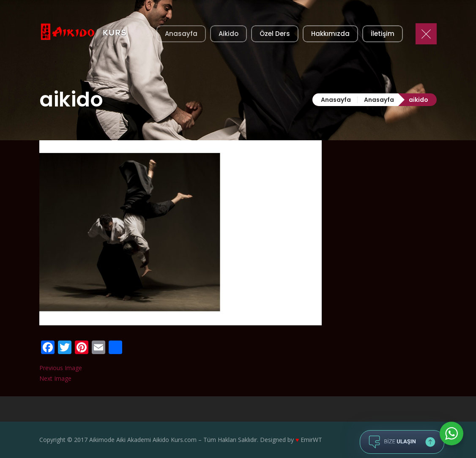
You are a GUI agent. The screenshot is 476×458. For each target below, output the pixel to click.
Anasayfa (336, 100)
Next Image (55, 378)
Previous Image (61, 368)
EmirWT (311, 440)
